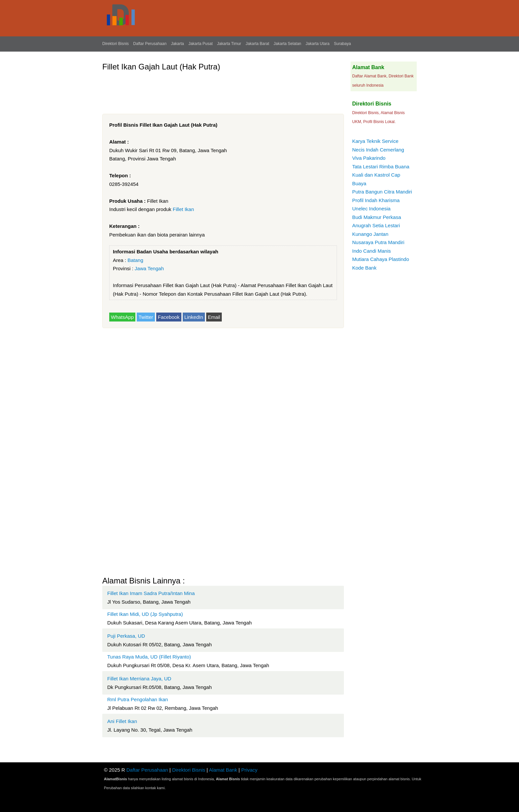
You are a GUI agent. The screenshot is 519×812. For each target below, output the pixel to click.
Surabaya (342, 44)
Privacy (249, 770)
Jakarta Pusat (200, 44)
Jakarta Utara (317, 44)
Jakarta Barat (257, 44)
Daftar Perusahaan (150, 44)
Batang (135, 260)
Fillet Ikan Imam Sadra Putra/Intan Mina (151, 593)
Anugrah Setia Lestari (376, 225)
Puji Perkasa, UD (126, 636)
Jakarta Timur (229, 44)
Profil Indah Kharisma (376, 200)
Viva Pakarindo (369, 158)
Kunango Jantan (370, 234)
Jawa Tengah (149, 268)
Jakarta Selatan (287, 44)
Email (214, 317)
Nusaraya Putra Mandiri (378, 242)
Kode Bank (364, 268)
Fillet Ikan (183, 209)
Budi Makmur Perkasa (377, 217)
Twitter (146, 317)
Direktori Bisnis (116, 44)
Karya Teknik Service (375, 141)
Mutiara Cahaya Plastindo (381, 259)
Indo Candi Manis (372, 251)
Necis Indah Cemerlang (378, 150)
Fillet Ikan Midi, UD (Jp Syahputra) (145, 614)
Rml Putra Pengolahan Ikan (138, 699)
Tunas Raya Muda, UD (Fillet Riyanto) (149, 657)
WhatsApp (122, 317)
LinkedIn (194, 317)
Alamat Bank (223, 770)
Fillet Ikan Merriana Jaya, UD (139, 679)
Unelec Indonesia (371, 209)
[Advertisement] (223, 90)
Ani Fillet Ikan (122, 721)
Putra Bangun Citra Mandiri (382, 192)
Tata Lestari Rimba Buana (381, 167)
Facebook (169, 317)
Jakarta (177, 44)
